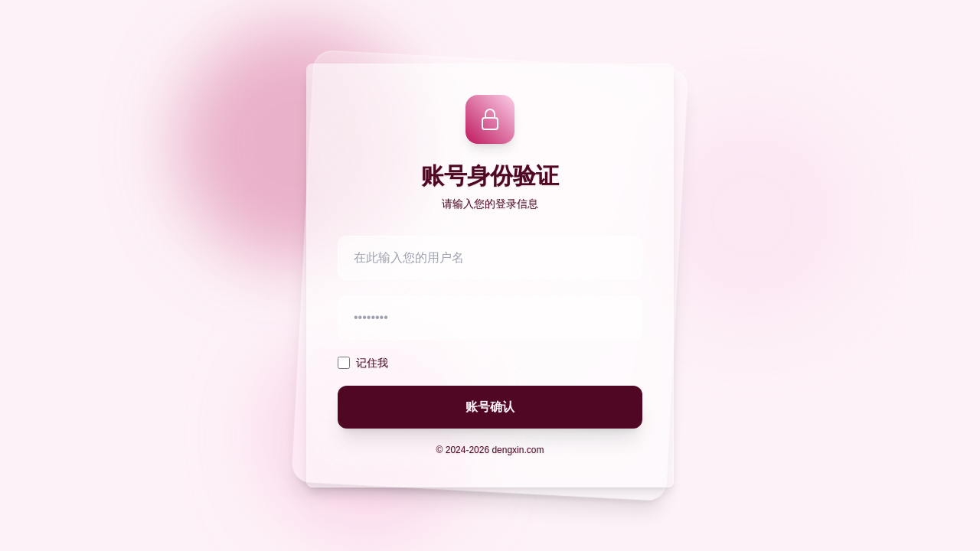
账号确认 (490, 407)
